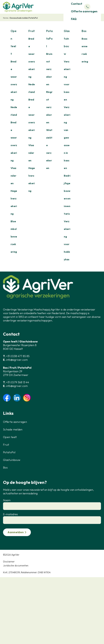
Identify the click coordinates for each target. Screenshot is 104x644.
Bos (5, 468)
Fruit (6, 445)
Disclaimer (9, 562)
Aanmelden (16, 532)
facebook (7, 398)
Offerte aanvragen (15, 422)
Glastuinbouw (12, 460)
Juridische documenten (16, 565)
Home (5, 18)
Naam (7, 500)
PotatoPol (9, 452)
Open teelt (10, 437)
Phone (87, 7)
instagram (27, 398)
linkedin (17, 398)
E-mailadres (10, 514)
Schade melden (13, 429)
